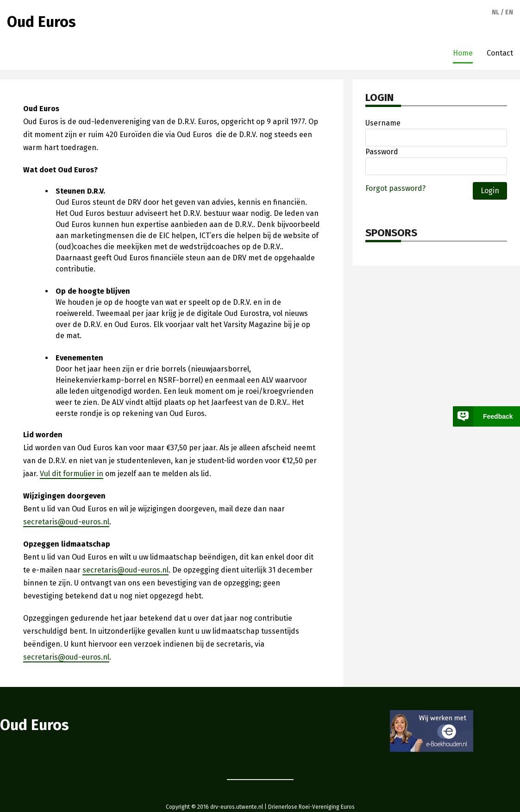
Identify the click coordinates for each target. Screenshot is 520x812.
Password (382, 152)
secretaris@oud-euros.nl (66, 522)
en (509, 12)
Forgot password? (395, 188)
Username (383, 123)
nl (495, 12)
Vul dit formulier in (72, 474)
